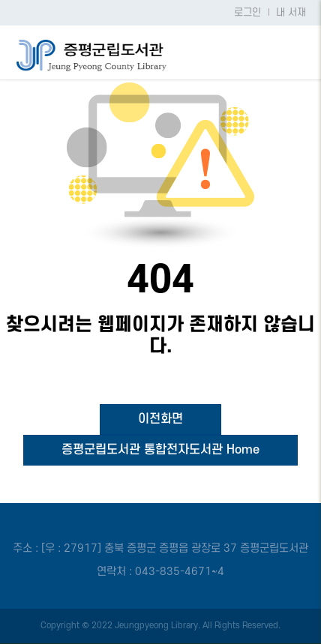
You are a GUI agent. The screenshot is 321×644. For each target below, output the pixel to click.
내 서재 (291, 13)
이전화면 (160, 419)
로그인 (247, 13)
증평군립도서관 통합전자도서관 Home (160, 450)
